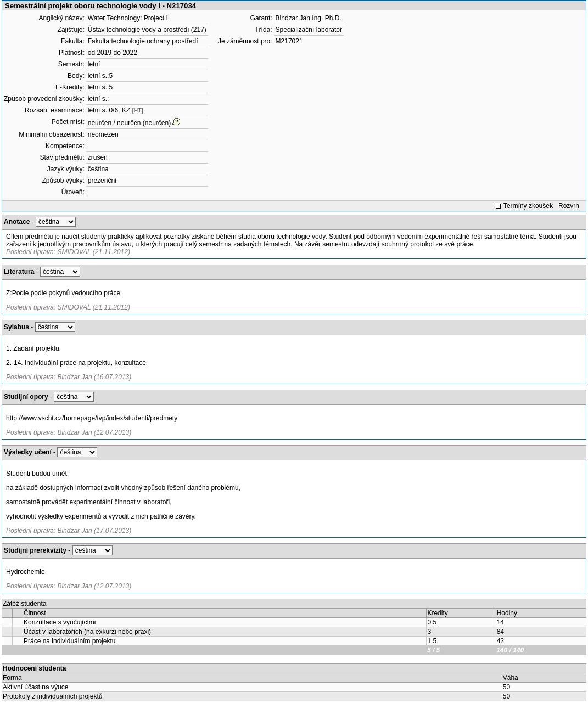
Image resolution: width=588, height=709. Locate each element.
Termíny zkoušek (528, 206)
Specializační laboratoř (309, 30)
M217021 (289, 41)
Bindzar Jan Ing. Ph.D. (309, 18)
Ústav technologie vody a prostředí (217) (147, 30)
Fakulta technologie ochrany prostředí (143, 41)
